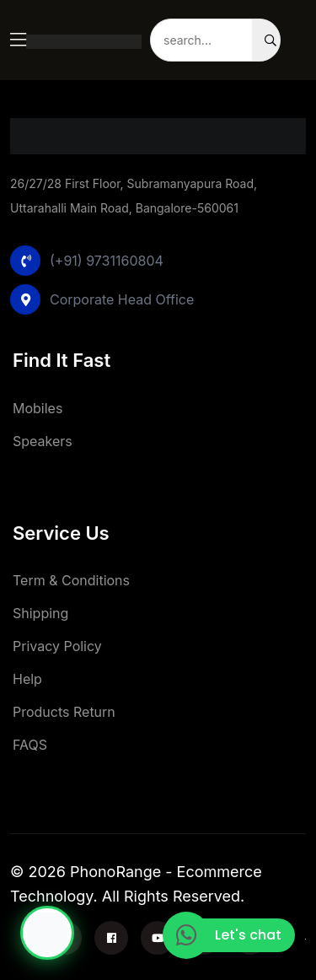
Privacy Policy (57, 646)
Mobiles (37, 408)
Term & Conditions (71, 580)
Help (27, 679)
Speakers (43, 441)
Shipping (40, 613)
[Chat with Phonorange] (47, 933)
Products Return (64, 712)
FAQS (30, 745)
